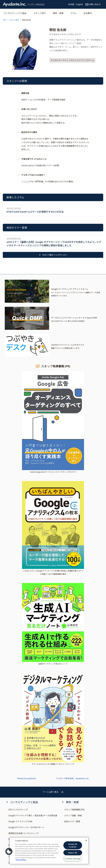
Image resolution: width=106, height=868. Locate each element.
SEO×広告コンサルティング (21, 603)
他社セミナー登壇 (72, 585)
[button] (9, 851)
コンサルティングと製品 (16, 13)
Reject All (73, 853)
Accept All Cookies (73, 845)
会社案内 (91, 13)
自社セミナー (14, 703)
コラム (76, 13)
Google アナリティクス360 (20, 585)
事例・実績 (60, 13)
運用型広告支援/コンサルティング (24, 597)
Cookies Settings (73, 859)
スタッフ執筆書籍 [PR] (74, 573)
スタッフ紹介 (41, 13)
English (79, 4)
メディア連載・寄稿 (73, 579)
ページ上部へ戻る (50, 555)
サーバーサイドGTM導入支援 (21, 621)
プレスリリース (15, 697)
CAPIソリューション (17, 644)
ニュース (12, 691)
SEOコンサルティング (18, 573)
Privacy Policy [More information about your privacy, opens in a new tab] (21, 860)
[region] (49, 851)
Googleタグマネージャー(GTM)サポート (26, 591)
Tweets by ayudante (26, 542)
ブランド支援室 (15, 615)
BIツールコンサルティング (20, 609)
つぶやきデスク (15, 662)
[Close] (86, 840)
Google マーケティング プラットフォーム (27, 650)
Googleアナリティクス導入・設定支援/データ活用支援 (33, 579)
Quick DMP (13, 656)
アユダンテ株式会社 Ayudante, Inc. (72, 542)
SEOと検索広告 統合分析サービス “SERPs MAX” (30, 627)
